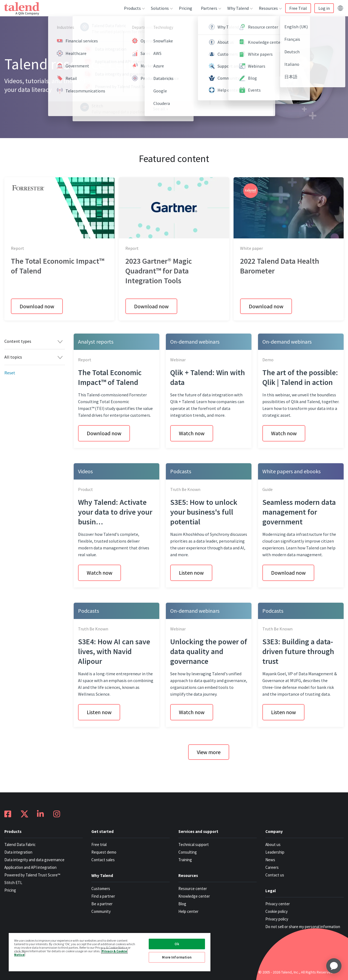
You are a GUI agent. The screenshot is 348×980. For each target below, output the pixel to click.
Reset (10, 373)
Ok (177, 944)
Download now (37, 306)
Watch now (192, 433)
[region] (110, 952)
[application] (334, 966)
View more (209, 752)
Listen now (191, 573)
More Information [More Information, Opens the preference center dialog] (177, 957)
